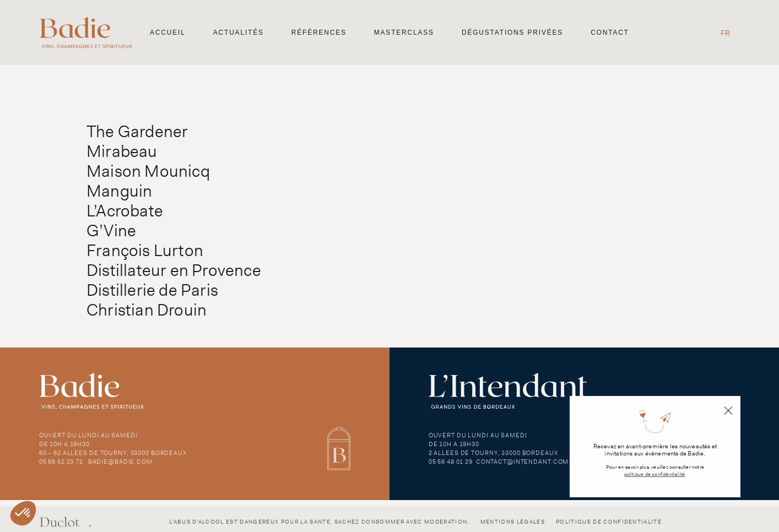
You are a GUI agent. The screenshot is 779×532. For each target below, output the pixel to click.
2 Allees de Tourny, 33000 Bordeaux (493, 459)
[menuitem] (725, 33)
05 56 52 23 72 (61, 468)
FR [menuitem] (725, 33)
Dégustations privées (512, 32)
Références (319, 32)
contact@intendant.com (522, 468)
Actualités (239, 32)
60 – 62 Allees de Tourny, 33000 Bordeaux (113, 459)
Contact (610, 32)
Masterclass (404, 32)
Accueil (168, 32)
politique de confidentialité (655, 474)
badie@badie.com (120, 468)
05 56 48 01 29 (451, 468)
